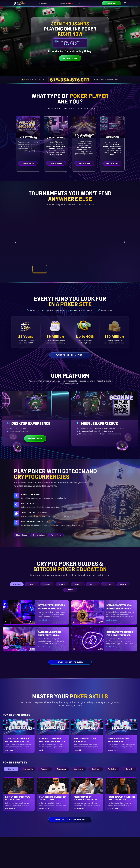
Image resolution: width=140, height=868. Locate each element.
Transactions (62, 584)
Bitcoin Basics (21, 535)
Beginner (11, 769)
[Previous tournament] (16, 242)
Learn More (30, 164)
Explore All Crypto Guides (70, 662)
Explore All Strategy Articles (70, 819)
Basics (32, 584)
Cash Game (78, 769)
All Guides (17, 584)
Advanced (45, 769)
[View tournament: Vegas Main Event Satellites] (40, 269)
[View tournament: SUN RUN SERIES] (55, 269)
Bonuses (108, 584)
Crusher (85, 136)
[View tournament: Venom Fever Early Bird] (70, 269)
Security (93, 584)
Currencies (47, 584)
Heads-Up (95, 769)
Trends (70, 590)
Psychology (112, 769)
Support (83, 3)
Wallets (78, 584)
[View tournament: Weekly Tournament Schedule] (101, 269)
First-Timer (28, 137)
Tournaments (65, 3)
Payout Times (56, 535)
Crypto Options (39, 535)
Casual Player (56, 137)
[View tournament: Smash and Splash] (85, 269)
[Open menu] (125, 3)
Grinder (113, 137)
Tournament (62, 769)
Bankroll (123, 584)
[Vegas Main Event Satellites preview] (43, 236)
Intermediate (28, 769)
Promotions (45, 3)
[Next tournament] (125, 242)
